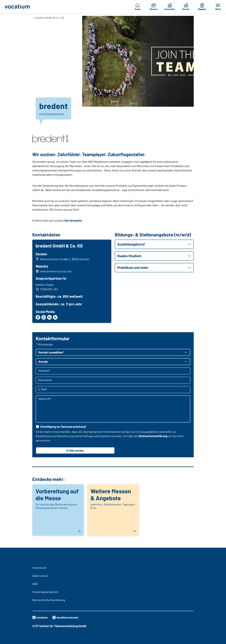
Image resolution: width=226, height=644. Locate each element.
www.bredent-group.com (56, 271)
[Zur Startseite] (18, 7)
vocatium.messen (66, 617)
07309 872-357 (47, 289)
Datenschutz (40, 576)
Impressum (39, 568)
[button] (154, 244)
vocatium (40, 617)
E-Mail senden (75, 451)
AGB (35, 584)
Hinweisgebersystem (45, 592)
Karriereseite (73, 220)
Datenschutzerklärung (153, 436)
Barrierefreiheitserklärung (49, 600)
